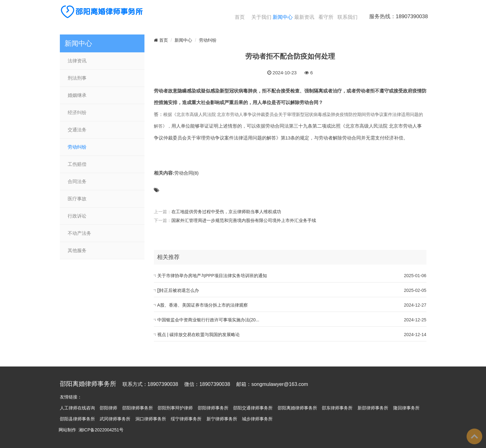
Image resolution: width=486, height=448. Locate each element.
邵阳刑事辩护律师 (175, 408)
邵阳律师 (108, 408)
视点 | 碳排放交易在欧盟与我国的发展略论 (199, 335)
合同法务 (77, 182)
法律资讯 (77, 61)
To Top (474, 436)
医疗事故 (77, 199)
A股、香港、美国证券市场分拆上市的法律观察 (203, 305)
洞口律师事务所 (151, 419)
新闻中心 (283, 17)
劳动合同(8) (186, 173)
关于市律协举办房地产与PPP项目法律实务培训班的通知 (212, 276)
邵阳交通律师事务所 (253, 408)
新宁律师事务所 (222, 419)
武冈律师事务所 (115, 419)
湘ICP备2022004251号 (101, 430)
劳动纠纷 (77, 147)
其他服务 (77, 250)
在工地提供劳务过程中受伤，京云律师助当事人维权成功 (226, 212)
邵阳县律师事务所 (77, 419)
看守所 (326, 17)
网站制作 (67, 430)
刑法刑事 (77, 78)
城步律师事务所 (257, 419)
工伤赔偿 (77, 164)
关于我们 (261, 17)
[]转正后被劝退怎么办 (178, 290)
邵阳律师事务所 (138, 408)
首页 (240, 17)
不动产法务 (79, 233)
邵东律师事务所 (337, 408)
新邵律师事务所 (373, 408)
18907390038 (412, 16)
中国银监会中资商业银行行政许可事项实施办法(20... (208, 320)
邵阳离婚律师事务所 (297, 408)
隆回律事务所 (406, 408)
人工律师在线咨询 (77, 408)
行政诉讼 (77, 216)
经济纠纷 (77, 113)
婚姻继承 (77, 95)
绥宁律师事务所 (186, 419)
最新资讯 (304, 17)
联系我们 (348, 17)
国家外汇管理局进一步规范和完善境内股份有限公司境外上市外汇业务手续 (244, 220)
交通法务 (77, 130)
